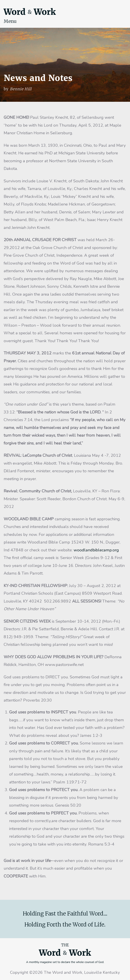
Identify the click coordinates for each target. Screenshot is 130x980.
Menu (10, 21)
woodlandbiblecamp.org (96, 550)
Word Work (30, 12)
